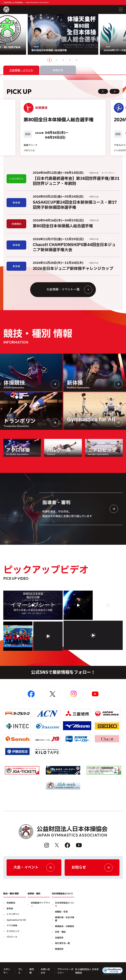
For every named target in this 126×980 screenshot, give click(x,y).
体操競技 (11, 903)
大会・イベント (34, 868)
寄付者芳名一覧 (62, 943)
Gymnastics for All (16, 920)
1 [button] (50, 60)
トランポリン (13, 914)
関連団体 (59, 949)
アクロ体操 (12, 926)
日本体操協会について (65, 905)
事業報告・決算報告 (65, 926)
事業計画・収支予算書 (65, 919)
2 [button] (56, 60)
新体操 (10, 909)
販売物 (32, 971)
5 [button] (76, 60)
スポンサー (7, 971)
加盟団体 (59, 938)
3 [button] (63, 60)
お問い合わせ (45, 971)
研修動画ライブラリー (40, 905)
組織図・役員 (61, 912)
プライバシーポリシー (65, 971)
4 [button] (70, 60)
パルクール (12, 937)
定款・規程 (60, 932)
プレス (20, 971)
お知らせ (92, 868)
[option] (63, 34)
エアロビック (13, 931)
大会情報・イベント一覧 (69, 290)
